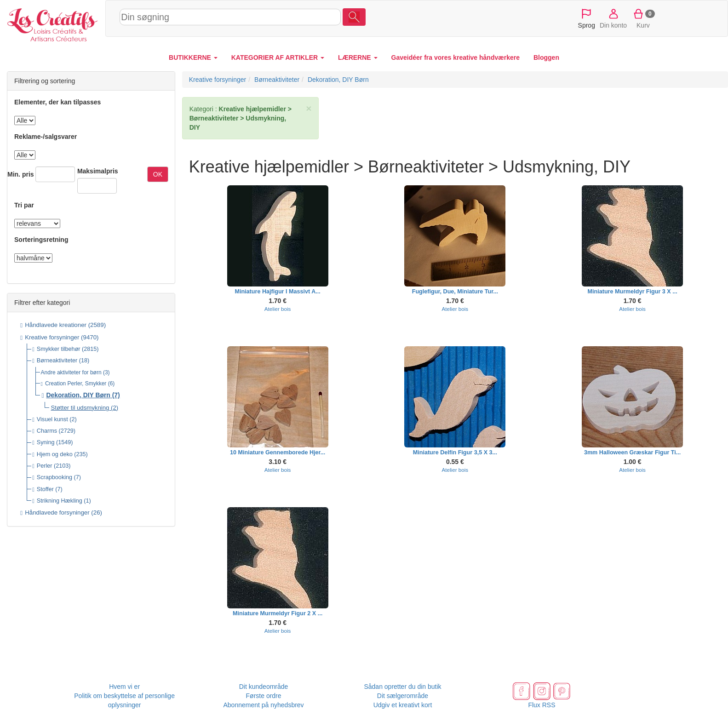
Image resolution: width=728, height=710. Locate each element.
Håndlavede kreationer (56, 325)
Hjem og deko (55, 454)
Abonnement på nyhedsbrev (264, 705)
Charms (47, 431)
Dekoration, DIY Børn (78, 395)
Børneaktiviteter (57, 361)
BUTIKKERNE (193, 57)
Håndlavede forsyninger (57, 512)
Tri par (24, 205)
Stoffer (45, 489)
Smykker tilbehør (59, 349)
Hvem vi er (124, 687)
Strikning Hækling (60, 501)
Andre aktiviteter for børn (71, 372)
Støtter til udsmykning (80, 408)
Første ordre (264, 696)
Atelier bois (278, 309)
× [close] (309, 108)
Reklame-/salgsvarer (46, 137)
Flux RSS (542, 705)
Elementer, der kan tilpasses (57, 102)
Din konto (613, 18)
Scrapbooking (54, 477)
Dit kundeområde (264, 687)
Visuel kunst (52, 419)
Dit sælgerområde (403, 696)
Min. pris (21, 174)
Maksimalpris (98, 171)
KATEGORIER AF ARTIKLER (278, 57)
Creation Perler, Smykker (76, 384)
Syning (46, 442)
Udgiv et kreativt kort (403, 705)
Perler (45, 466)
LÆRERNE (358, 57)
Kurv (643, 18)
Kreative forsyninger (52, 337)
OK (158, 174)
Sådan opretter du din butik (402, 687)
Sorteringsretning (41, 240)
